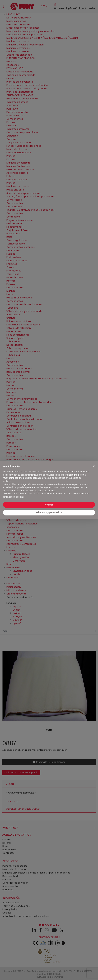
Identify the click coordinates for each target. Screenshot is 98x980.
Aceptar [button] (49, 505)
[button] (94, 466)
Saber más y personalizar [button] (49, 512)
